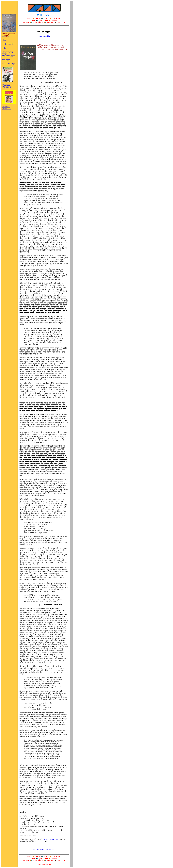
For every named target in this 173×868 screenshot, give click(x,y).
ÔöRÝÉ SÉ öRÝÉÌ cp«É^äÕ (51, 839)
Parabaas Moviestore (8, 84)
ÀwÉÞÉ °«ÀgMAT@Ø (44, 36)
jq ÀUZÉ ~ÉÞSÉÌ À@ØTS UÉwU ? (44, 850)
